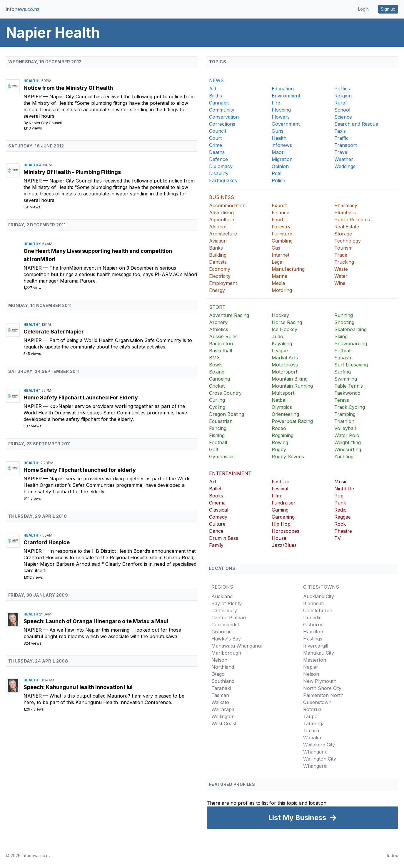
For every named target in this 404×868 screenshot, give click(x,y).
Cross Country (225, 393)
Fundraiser (284, 503)
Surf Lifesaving (351, 365)
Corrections (222, 124)
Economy (220, 269)
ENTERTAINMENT (230, 473)
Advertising (221, 213)
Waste (341, 269)
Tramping (345, 414)
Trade (341, 255)
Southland (223, 681)
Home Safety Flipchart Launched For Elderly (81, 398)
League (280, 351)
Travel (341, 152)
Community (222, 110)
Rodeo (279, 428)
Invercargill (316, 646)
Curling (217, 400)
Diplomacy (221, 166)
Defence (218, 159)
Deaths (217, 152)
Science (343, 117)
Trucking (344, 262)
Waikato (220, 702)
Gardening (283, 517)
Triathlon (344, 421)
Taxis (340, 131)
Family (216, 545)
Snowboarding (351, 343)
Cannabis (219, 103)
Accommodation (227, 205)
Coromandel (225, 625)
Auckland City (319, 596)
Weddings (345, 166)
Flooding (281, 110)
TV (338, 538)
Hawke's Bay (226, 639)
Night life (344, 489)
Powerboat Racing (292, 421)
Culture (217, 524)
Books (216, 496)
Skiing (341, 336)
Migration (282, 159)
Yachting (344, 457)
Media (278, 283)
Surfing (343, 372)
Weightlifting (348, 442)
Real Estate (347, 227)
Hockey (280, 315)
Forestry (281, 227)
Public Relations (352, 220)
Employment (223, 283)
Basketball (221, 351)
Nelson (219, 660)
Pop (339, 496)
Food (277, 220)
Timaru (311, 731)
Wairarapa (223, 709)
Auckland (222, 596)
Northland (223, 667)
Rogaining (283, 435)
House (279, 538)
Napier (33, 97)
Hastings (313, 639)
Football (218, 442)
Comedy (218, 517)
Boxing (217, 372)
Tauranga (314, 723)
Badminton (221, 343)
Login (363, 9)
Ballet (215, 489)
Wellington (223, 716)
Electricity (220, 276)
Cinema (217, 503)
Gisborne (222, 632)
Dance (216, 531)
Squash (343, 358)
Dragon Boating (227, 414)
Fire (276, 103)
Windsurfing (348, 449)
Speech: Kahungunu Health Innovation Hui (78, 687)
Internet (281, 255)
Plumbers (345, 213)
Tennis (342, 400)
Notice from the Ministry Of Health (68, 88)
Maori (278, 152)
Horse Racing (287, 322)
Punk (340, 503)
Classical (219, 510)
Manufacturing (288, 269)
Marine (279, 276)
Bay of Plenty (227, 603)
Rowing (280, 442)
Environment (286, 96)
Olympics (282, 407)
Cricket (217, 386)
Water (341, 276)
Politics (342, 89)
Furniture (282, 234)
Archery (218, 322)
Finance (281, 213)
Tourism (343, 248)
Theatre (343, 531)
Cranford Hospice (47, 542)
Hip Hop (281, 524)
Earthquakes (223, 180)
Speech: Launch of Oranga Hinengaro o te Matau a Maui (96, 621)
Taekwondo (347, 393)
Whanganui (316, 752)
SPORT (217, 307)
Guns (278, 131)
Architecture (223, 234)
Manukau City (319, 653)
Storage (343, 234)
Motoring (282, 290)
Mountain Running (292, 386)
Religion (343, 96)
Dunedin (312, 618)
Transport (345, 145)
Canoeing (219, 379)
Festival (280, 489)
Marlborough (226, 653)
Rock (340, 524)
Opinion (280, 166)
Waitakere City (319, 745)
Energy (217, 290)
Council (217, 131)
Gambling (282, 241)
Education (283, 89)
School (342, 110)
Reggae (343, 517)
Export (279, 205)
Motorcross (285, 365)
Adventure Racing (229, 315)
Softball (343, 351)
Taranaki (221, 688)
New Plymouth (320, 681)
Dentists (218, 262)
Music (341, 482)
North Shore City (322, 688)
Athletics (219, 329)
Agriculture (222, 220)
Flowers (281, 117)
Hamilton (313, 632)
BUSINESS (222, 197)
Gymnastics (222, 457)
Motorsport (284, 372)
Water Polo (347, 435)
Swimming (346, 379)
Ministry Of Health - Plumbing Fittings (72, 172)
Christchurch (318, 610)
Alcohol (218, 227)
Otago (218, 674)
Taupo (310, 716)
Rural (340, 103)
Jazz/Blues (284, 545)
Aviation (218, 241)
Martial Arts (285, 358)
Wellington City (320, 759)
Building (218, 255)
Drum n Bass (224, 538)
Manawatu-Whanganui (237, 646)
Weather (344, 159)
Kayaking (282, 343)
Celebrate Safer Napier (54, 332)
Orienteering (285, 414)
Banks (216, 248)
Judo (277, 336)
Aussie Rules (223, 336)
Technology (348, 241)
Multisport (283, 393)
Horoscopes (286, 531)
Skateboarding (350, 329)
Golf (214, 449)
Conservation (224, 117)
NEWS (216, 80)
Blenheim (313, 603)
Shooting (344, 322)
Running (344, 315)
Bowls (216, 365)
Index (393, 855)
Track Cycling (350, 407)
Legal (278, 262)
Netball (280, 400)
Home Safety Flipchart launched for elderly (80, 470)
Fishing (217, 435)
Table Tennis (349, 386)
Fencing (218, 428)
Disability (219, 173)
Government (286, 124)
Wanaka (312, 738)
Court (215, 138)
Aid (213, 89)
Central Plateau (229, 618)
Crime (216, 145)
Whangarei (315, 766)
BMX (214, 358)
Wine (340, 283)
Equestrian (221, 421)
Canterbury (224, 610)
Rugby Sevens (288, 457)
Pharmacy (346, 205)
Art (213, 482)
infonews (282, 145)
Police (278, 180)
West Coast (224, 723)
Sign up (388, 9)
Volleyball (345, 428)
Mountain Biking (290, 379)
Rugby (279, 449)
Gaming (280, 510)
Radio (340, 510)
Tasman (220, 695)
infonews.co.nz (23, 9)
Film (276, 496)
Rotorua (312, 709)
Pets (277, 173)
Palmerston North (323, 695)
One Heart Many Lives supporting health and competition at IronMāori (98, 255)
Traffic (342, 138)
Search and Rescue (356, 124)
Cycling (217, 407)
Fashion (281, 482)
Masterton (315, 660)
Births (216, 96)
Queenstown (317, 702)
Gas (276, 248)
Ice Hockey (284, 329)
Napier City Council (45, 123)
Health (31, 81)
